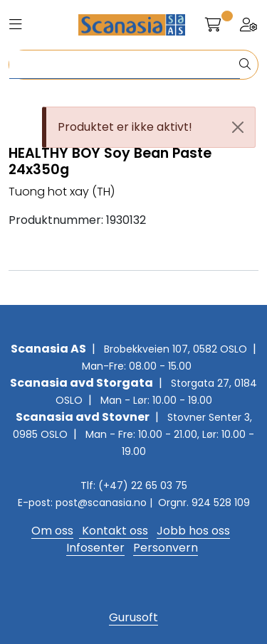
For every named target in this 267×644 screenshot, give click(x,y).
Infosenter (95, 548)
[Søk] (125, 65)
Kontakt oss (114, 531)
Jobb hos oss (193, 531)
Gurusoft (133, 617)
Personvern (166, 548)
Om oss (52, 531)
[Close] (238, 127)
